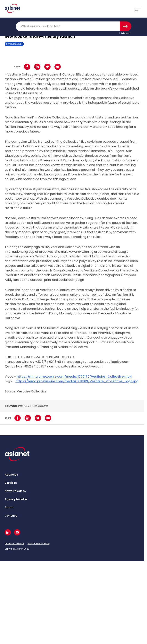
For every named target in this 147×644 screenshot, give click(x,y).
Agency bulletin (16, 499)
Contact (11, 516)
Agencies (11, 475)
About (9, 507)
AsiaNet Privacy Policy (39, 544)
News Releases (15, 491)
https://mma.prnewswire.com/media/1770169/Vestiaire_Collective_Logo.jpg (77, 381)
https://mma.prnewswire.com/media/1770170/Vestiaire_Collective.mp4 (74, 377)
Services (11, 483)
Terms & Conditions (15, 544)
